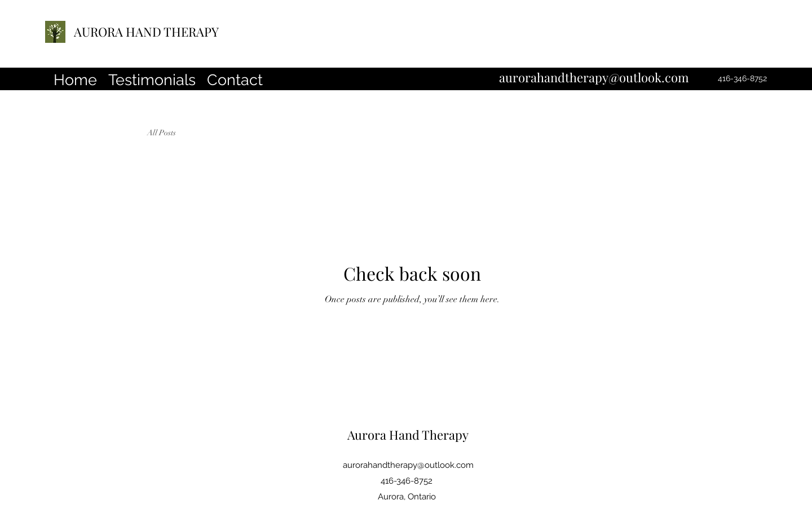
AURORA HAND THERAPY (146, 32)
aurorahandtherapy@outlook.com (594, 77)
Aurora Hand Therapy (408, 435)
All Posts (162, 133)
